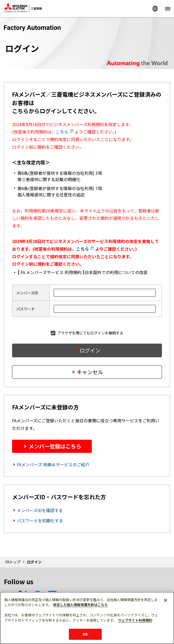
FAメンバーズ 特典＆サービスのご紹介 (53, 464)
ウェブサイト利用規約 (135, 620)
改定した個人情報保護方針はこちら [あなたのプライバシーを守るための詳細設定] (80, 605)
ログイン (90, 350)
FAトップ (13, 562)
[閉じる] (166, 600)
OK (85, 634)
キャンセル (90, 372)
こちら (65, 132)
